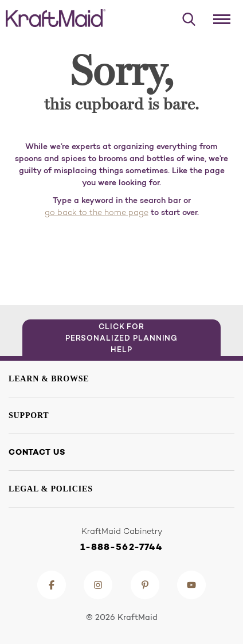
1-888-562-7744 (122, 547)
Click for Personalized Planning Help (122, 338)
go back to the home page (97, 213)
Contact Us (37, 452)
